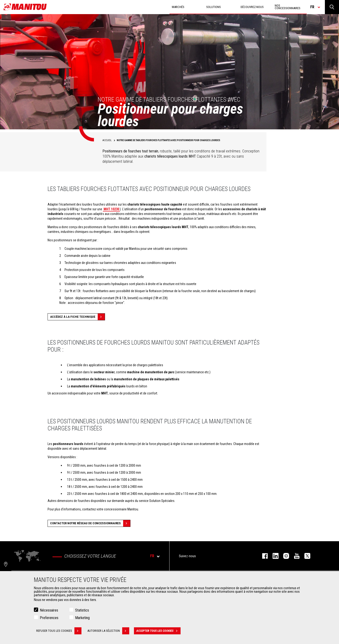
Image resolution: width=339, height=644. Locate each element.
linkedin (273, 556)
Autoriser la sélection (108, 632)
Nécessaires (49, 611)
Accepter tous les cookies (158, 632)
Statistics (82, 611)
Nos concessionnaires (288, 7)
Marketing (82, 618)
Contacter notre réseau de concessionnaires (90, 523)
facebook (263, 556)
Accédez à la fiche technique (77, 317)
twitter (305, 556)
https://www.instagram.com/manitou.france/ (284, 556)
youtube (294, 556)
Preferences (49, 618)
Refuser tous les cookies (59, 632)
